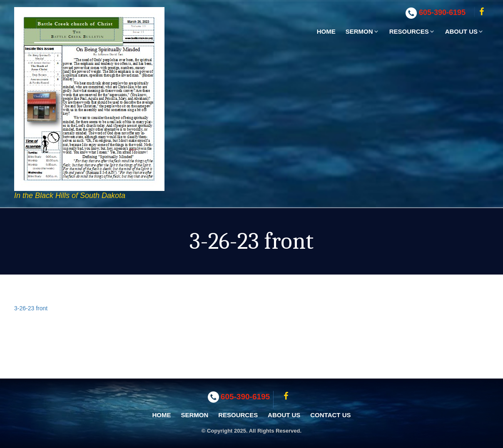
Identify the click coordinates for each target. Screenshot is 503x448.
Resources (412, 31)
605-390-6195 (442, 12)
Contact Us (330, 415)
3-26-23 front (31, 308)
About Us (464, 31)
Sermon (362, 31)
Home (326, 31)
